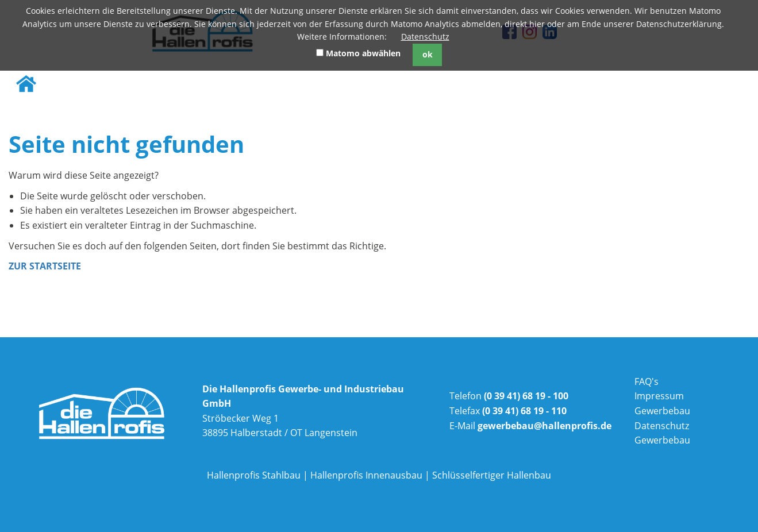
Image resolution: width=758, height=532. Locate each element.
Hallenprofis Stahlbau (254, 475)
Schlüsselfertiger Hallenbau (492, 475)
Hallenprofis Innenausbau (366, 475)
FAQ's (647, 381)
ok (428, 54)
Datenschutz (425, 36)
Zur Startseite (45, 266)
